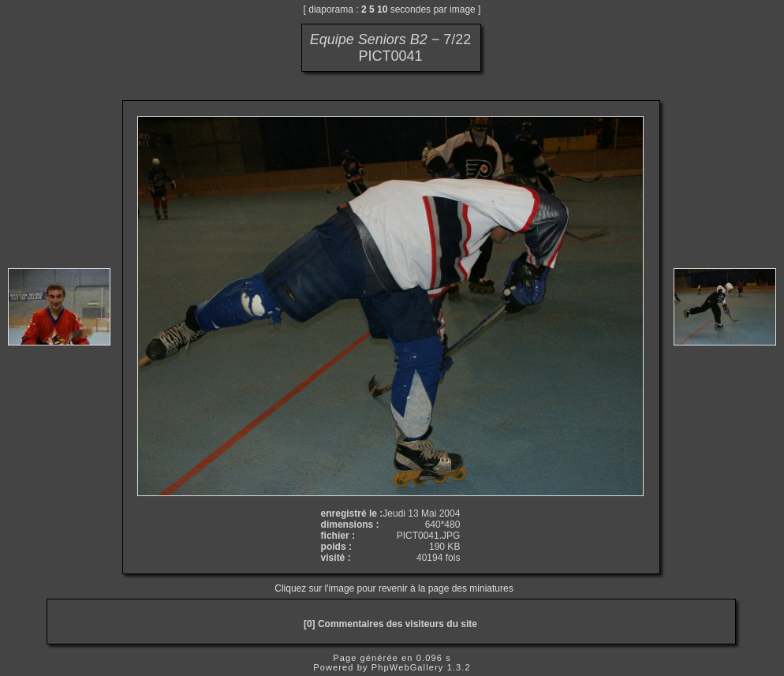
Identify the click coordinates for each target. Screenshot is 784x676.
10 (382, 9)
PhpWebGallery (408, 667)
